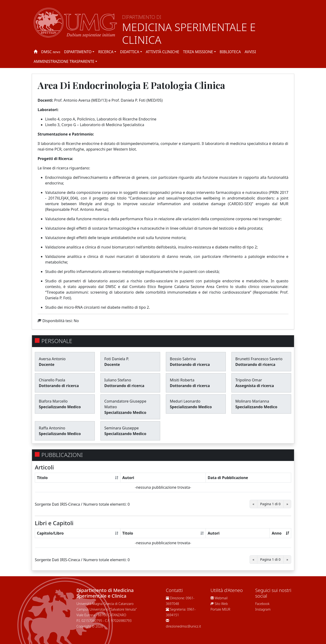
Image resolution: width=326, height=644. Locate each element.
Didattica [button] (129, 52)
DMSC (51, 52)
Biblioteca (230, 52)
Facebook (262, 604)
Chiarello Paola (52, 380)
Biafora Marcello (53, 401)
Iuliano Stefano (118, 380)
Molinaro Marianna (252, 401)
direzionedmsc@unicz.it (183, 626)
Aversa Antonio (52, 359)
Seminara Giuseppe (122, 428)
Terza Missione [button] (198, 52)
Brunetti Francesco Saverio (259, 359)
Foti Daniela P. (117, 359)
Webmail (221, 598)
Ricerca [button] (106, 52)
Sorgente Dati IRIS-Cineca (57, 504)
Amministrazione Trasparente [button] (64, 61)
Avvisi (250, 52)
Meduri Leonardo (185, 401)
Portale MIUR (220, 609)
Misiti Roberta (182, 380)
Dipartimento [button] (78, 52)
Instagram (263, 609)
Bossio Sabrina (183, 359)
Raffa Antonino (52, 428)
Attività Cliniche (163, 52)
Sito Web (221, 604)
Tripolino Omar (249, 380)
